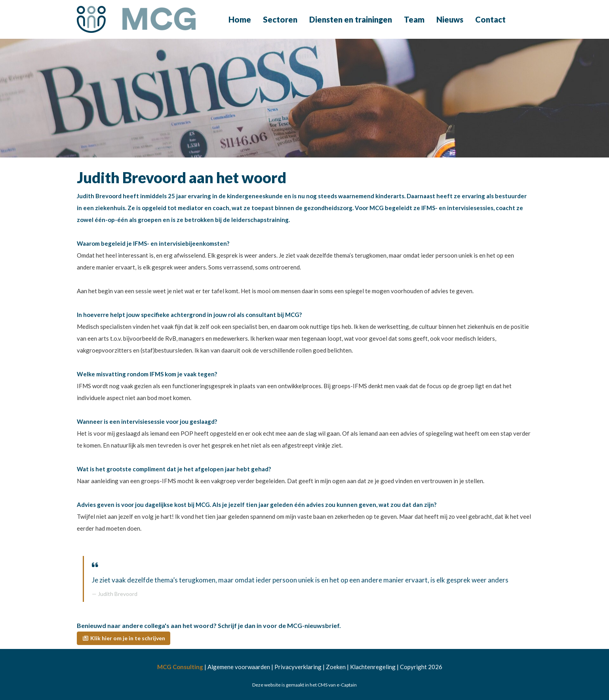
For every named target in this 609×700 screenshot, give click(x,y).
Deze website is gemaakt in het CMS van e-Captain (304, 685)
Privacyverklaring (298, 667)
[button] (124, 638)
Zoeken (336, 667)
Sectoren (280, 19)
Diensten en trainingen (351, 19)
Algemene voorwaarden (239, 667)
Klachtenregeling (373, 667)
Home (240, 19)
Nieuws (450, 19)
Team (414, 19)
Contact (490, 19)
